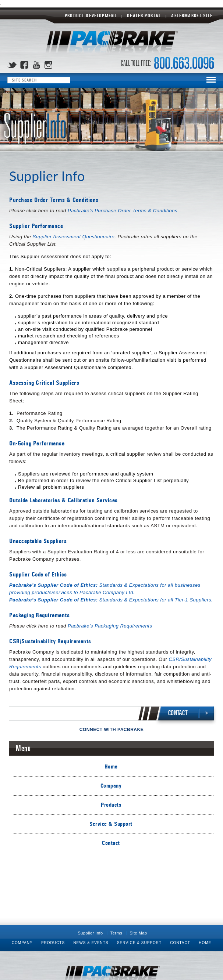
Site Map (138, 933)
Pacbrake (111, 42)
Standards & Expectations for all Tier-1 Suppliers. (111, 600)
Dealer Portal (144, 16)
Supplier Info (90, 933)
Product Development (91, 16)
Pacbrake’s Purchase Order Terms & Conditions (123, 211)
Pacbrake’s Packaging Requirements (110, 626)
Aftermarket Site (192, 16)
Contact (111, 843)
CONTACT (178, 713)
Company (111, 786)
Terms (116, 933)
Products (111, 805)
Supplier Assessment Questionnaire (74, 237)
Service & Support (111, 824)
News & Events (91, 943)
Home (111, 766)
